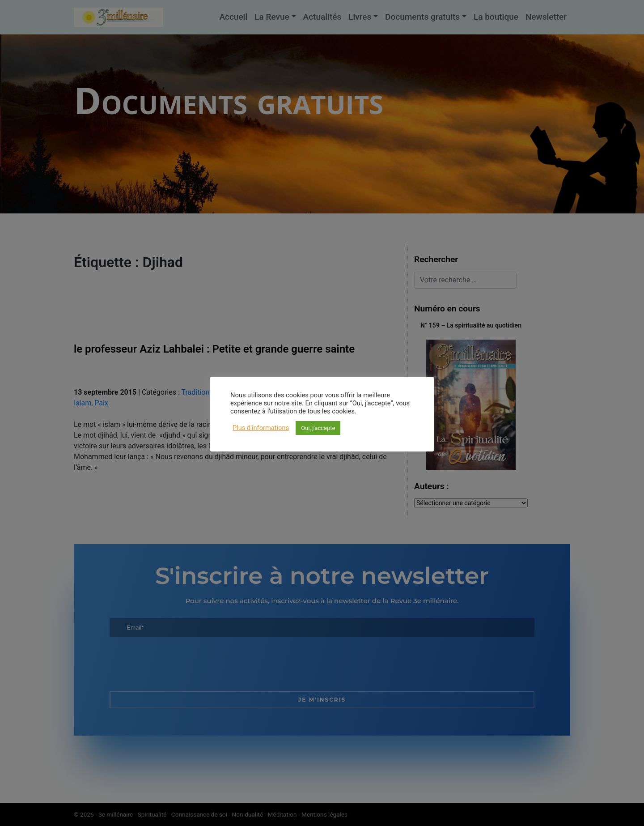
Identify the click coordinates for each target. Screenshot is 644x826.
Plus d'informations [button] (261, 428)
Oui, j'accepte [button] (318, 428)
